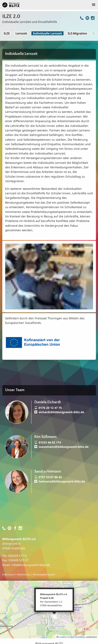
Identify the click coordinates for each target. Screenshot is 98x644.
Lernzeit (21, 33)
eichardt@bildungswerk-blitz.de (61, 412)
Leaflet (61, 637)
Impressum (8, 574)
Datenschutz (24, 574)
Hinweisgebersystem (44, 574)
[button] (54, 615)
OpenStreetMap (77, 637)
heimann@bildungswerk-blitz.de (62, 481)
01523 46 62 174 (50, 442)
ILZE (7, 33)
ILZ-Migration (77, 33)
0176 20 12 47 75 (50, 408)
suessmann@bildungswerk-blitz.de (64, 447)
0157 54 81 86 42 (50, 477)
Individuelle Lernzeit (47, 33)
